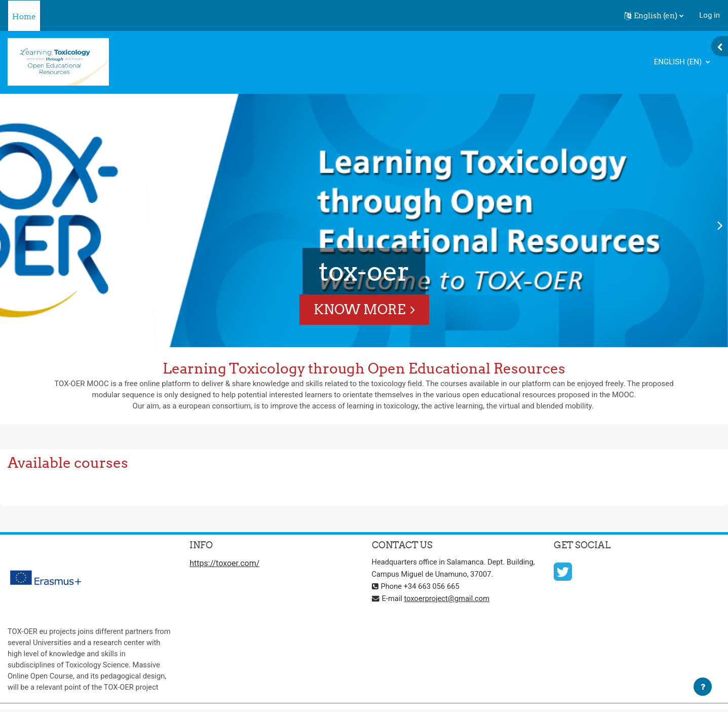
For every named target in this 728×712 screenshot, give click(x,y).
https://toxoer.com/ (224, 564)
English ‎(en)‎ (679, 62)
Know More (359, 309)
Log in (710, 15)
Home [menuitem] (24, 16)
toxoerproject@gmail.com (448, 599)
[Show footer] (703, 687)
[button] (654, 16)
